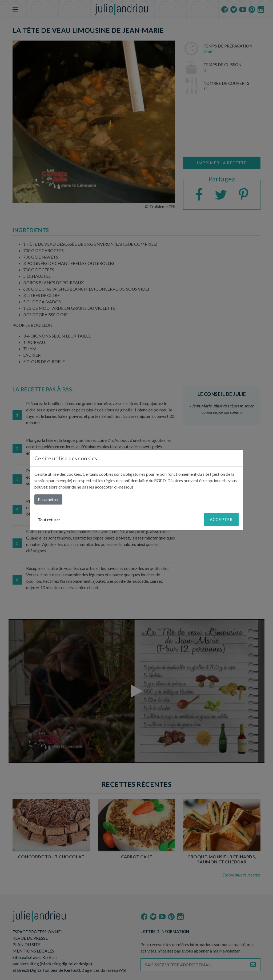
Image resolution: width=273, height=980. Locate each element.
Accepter (221, 519)
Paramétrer (48, 499)
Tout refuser (49, 520)
